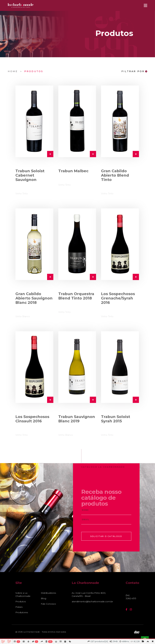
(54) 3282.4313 (131, 597)
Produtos (34, 71)
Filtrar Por (134, 71)
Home (13, 71)
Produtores (22, 612)
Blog (44, 598)
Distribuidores (48, 593)
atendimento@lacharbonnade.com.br (91, 601)
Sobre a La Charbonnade (23, 594)
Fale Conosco (48, 604)
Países (19, 607)
